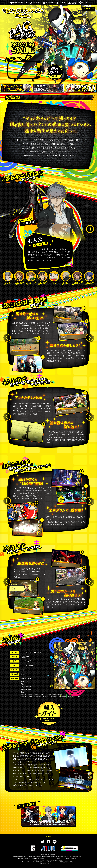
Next (90, 229)
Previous (7, 338)
